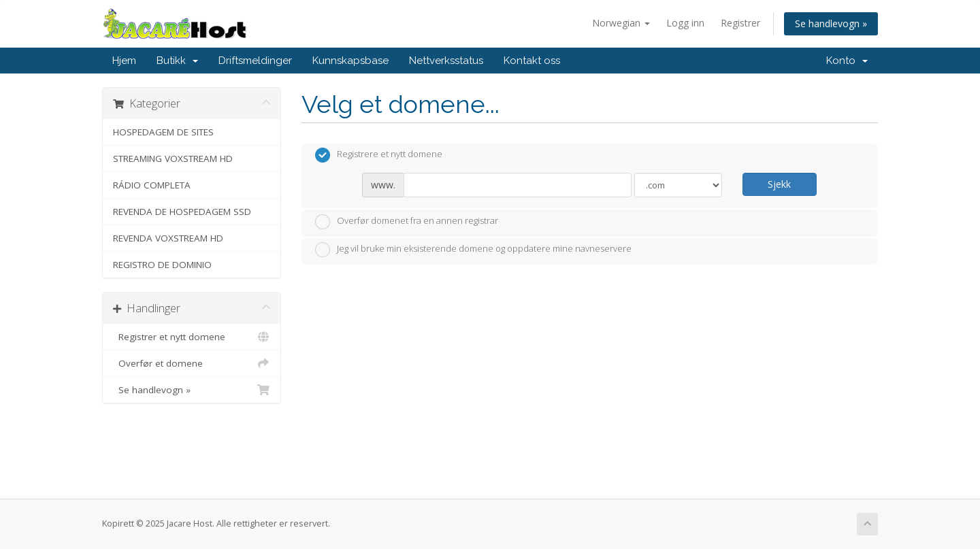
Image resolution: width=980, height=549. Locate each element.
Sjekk (779, 184)
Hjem (124, 61)
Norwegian (621, 23)
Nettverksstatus (446, 61)
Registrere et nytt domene (379, 155)
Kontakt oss (532, 61)
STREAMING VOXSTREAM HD (173, 159)
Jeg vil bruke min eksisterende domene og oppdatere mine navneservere (473, 250)
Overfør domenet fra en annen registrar (407, 222)
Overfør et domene (192, 363)
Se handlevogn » (831, 23)
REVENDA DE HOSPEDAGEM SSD (182, 212)
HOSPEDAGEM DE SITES (163, 132)
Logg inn (685, 23)
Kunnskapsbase (350, 61)
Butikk (177, 61)
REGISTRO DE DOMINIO (162, 265)
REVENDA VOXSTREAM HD (168, 238)
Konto (847, 61)
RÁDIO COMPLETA (152, 185)
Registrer (740, 23)
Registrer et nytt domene (192, 337)
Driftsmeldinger (255, 61)
